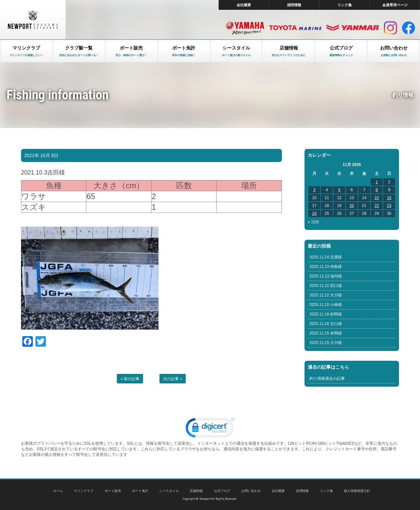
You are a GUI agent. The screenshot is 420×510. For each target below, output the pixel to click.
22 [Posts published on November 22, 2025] (377, 206)
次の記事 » (173, 379)
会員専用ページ (395, 5)
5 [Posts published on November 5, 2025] (339, 190)
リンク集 (345, 5)
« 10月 (314, 222)
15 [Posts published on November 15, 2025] (377, 198)
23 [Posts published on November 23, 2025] (389, 206)
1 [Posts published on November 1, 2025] (377, 182)
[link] (210, 429)
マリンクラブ (84, 491)
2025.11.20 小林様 (326, 305)
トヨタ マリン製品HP (295, 28)
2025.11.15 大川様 (326, 343)
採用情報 (294, 5)
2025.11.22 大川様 (326, 295)
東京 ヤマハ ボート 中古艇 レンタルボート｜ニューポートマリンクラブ (33, 20)
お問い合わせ (251, 491)
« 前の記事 (130, 379)
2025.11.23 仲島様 (326, 267)
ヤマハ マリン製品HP (245, 28)
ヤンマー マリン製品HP (353, 28)
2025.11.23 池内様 (326, 276)
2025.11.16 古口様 (326, 324)
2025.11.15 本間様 (326, 333)
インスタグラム (390, 28)
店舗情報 (196, 491)
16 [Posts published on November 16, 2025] (389, 198)
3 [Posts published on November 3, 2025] (315, 190)
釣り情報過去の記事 (327, 378)
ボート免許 (140, 491)
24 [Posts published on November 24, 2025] (314, 214)
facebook (409, 28)
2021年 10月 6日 (41, 155)
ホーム (58, 491)
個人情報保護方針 (357, 491)
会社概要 (244, 5)
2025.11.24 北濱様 (326, 257)
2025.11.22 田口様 (326, 286)
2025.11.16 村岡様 (326, 314)
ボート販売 (113, 491)
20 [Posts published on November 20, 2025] (352, 206)
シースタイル (169, 491)
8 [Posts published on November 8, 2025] (377, 190)
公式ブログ (222, 491)
